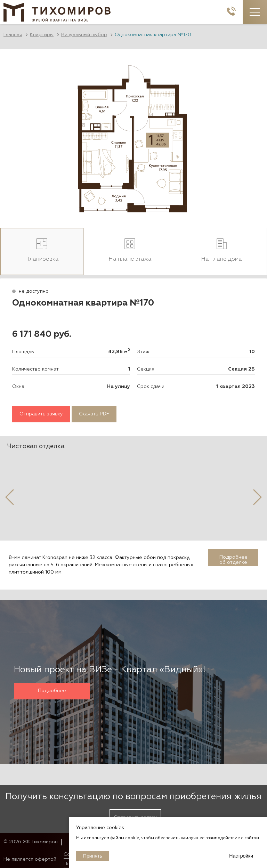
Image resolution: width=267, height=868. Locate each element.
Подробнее (52, 691)
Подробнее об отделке (233, 560)
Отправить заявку (41, 414)
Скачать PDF (94, 414)
